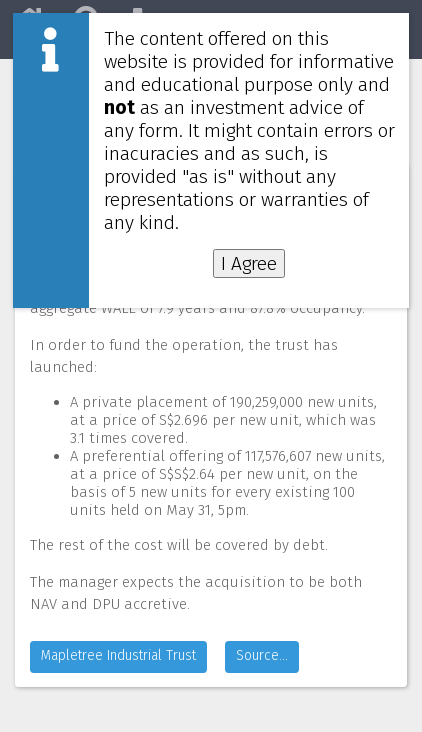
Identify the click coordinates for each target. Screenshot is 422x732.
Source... (262, 655)
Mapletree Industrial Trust (118, 655)
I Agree (249, 263)
